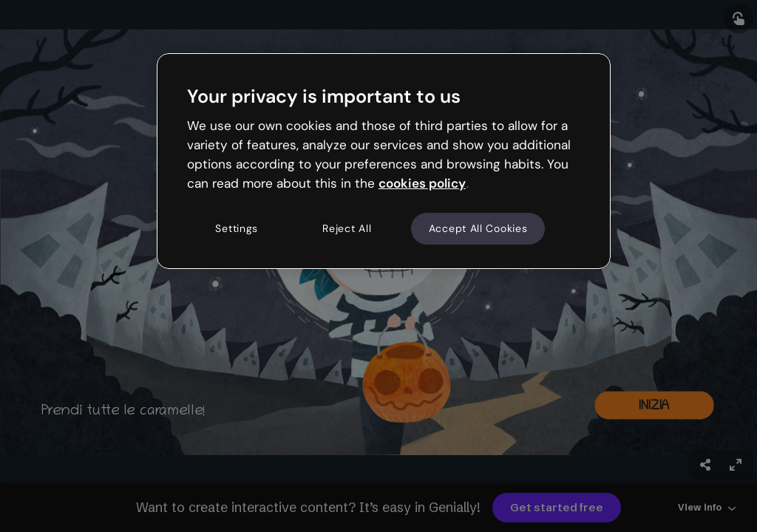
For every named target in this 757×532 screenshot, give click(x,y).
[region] (384, 161)
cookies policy (422, 183)
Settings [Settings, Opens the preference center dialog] (237, 228)
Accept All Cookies (478, 228)
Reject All (347, 228)
